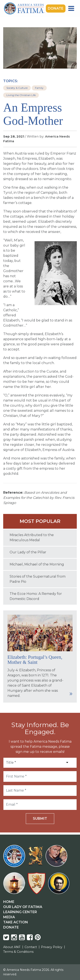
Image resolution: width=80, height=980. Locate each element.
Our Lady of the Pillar (28, 552)
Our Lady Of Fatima (23, 907)
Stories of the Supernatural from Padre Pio (38, 579)
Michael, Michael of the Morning (37, 564)
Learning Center (20, 912)
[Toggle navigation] (71, 9)
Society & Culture (17, 88)
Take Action (16, 922)
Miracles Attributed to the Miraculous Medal (32, 537)
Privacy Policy (52, 947)
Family (39, 88)
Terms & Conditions (18, 952)
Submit (40, 819)
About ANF (12, 947)
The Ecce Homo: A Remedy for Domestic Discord (36, 596)
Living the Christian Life (21, 95)
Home (9, 902)
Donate (56, 8)
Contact (31, 947)
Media (9, 917)
